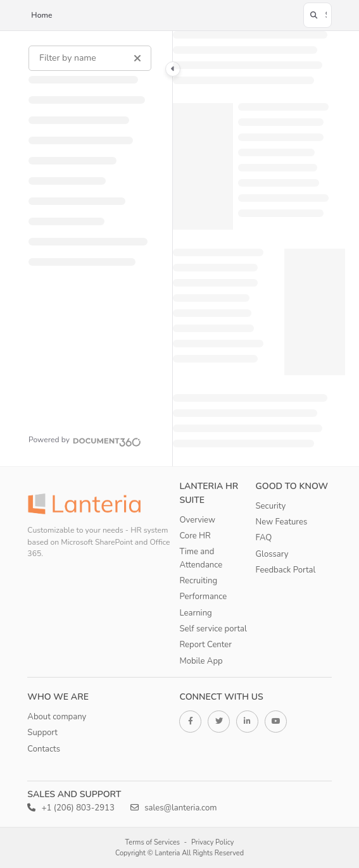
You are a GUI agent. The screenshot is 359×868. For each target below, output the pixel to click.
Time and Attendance (201, 558)
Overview (197, 520)
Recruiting (198, 581)
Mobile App (201, 661)
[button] (318, 15)
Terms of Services (153, 842)
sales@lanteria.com (174, 808)
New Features (282, 522)
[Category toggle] (173, 69)
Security (271, 506)
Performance (203, 597)
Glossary (272, 554)
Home (41, 15)
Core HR (195, 536)
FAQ (264, 538)
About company (57, 717)
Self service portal (213, 629)
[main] (259, 249)
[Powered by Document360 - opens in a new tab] (85, 440)
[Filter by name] (90, 58)
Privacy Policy (213, 842)
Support (42, 733)
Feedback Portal (286, 570)
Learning (195, 613)
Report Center (205, 645)
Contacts (44, 749)
